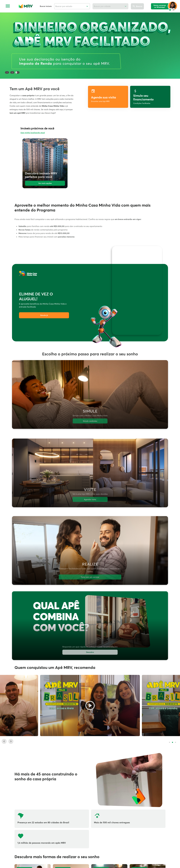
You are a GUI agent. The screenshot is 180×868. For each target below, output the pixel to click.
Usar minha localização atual (33, 133)
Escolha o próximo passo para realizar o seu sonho (90, 354)
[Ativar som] (156, 251)
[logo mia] (164, 6)
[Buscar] (137, 6)
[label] (150, 97)
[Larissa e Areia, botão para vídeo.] (90, 708)
